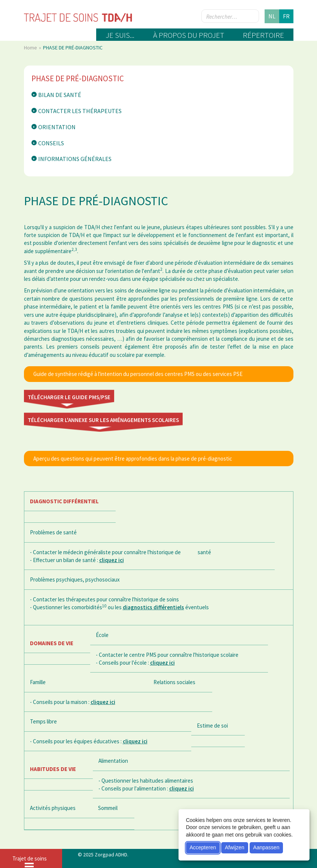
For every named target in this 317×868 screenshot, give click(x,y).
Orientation (57, 127)
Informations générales (75, 159)
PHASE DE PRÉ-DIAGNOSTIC (78, 78)
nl (272, 16)
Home (31, 48)
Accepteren (203, 847)
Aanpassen (266, 847)
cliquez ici (112, 560)
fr (286, 16)
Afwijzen (235, 847)
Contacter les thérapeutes (80, 111)
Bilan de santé (60, 95)
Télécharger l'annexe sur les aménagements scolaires (103, 420)
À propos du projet (189, 35)
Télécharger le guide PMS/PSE (69, 397)
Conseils (51, 143)
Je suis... (120, 35)
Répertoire (263, 35)
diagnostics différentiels (153, 607)
